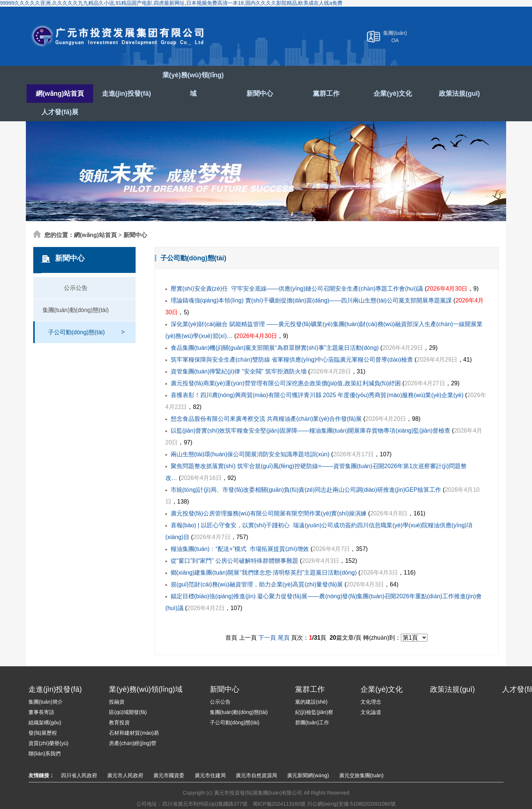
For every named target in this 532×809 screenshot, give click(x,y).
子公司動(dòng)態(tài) (86, 310)
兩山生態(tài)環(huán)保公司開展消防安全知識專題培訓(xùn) (250, 436)
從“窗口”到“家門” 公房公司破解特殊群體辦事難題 (235, 542)
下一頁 (267, 619)
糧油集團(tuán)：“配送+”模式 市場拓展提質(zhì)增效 (240, 530)
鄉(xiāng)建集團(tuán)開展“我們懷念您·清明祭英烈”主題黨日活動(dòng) (264, 554)
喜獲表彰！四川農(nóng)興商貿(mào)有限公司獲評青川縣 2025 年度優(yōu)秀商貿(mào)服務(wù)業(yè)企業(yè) (317, 377)
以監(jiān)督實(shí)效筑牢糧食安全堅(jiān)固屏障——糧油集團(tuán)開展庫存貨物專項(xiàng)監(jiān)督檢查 (311, 412)
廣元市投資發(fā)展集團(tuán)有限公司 (123, 38)
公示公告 (76, 269)
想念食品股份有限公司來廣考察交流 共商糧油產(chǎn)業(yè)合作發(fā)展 (266, 400)
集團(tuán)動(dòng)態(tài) (76, 292)
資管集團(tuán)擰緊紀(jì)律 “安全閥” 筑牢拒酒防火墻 (239, 353)
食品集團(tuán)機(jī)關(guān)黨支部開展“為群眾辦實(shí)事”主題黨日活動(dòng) (275, 329)
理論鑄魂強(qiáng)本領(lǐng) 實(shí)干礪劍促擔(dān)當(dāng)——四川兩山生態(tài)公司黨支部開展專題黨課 (311, 282)
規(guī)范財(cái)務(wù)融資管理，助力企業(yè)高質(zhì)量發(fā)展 (257, 566)
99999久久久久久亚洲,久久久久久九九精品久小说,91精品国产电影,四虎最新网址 (92, 805)
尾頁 (284, 619)
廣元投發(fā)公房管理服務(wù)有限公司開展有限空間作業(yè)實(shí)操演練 (269, 495)
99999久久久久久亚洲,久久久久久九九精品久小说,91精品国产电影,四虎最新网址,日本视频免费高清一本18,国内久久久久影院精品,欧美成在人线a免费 (171, 3)
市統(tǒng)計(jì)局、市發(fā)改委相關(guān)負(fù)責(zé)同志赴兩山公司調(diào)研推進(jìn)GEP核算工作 (306, 471)
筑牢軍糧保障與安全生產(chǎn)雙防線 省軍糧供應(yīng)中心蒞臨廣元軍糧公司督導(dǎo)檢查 (292, 341)
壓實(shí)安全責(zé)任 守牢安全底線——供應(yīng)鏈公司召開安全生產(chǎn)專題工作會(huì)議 (297, 270)
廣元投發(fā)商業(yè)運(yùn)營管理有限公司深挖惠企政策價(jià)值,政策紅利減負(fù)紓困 (286, 365)
